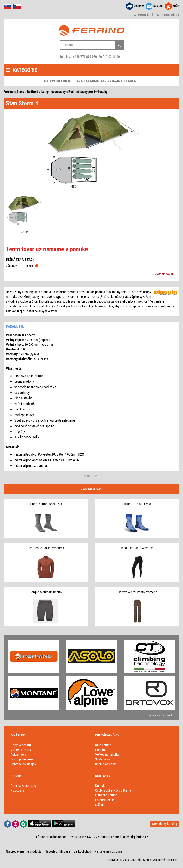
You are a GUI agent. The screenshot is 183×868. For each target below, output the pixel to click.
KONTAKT (159, 6)
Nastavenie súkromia (108, 851)
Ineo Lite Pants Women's (137, 548)
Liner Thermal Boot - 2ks (46, 504)
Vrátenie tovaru (21, 750)
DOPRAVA (139, 6)
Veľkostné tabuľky (107, 755)
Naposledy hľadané (58, 851)
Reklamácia (18, 755)
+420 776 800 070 (85, 57)
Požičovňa (18, 790)
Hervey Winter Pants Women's (137, 592)
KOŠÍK (176, 6)
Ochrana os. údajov (23, 764)
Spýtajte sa (102, 759)
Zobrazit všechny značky (161, 715)
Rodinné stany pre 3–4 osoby (88, 92)
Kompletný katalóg (165, 824)
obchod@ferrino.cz (136, 837)
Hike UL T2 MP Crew (137, 504)
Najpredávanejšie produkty (24, 851)
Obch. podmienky (22, 759)
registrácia (168, 15)
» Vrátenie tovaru (163, 274)
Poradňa (101, 750)
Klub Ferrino (103, 745)
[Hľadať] (120, 45)
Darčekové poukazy (24, 786)
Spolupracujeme (106, 764)
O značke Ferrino (106, 795)
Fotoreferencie (105, 800)
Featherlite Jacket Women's (46, 548)
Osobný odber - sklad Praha (113, 790)
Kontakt (100, 786)
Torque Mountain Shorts (46, 592)
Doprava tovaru (21, 745)
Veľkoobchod (82, 851)
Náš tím (100, 805)
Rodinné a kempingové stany (46, 92)
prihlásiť (144, 15)
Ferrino (9, 92)
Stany (20, 92)
